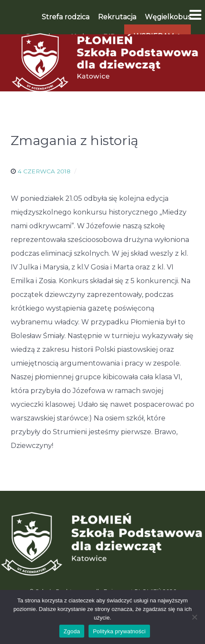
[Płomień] (102, 63)
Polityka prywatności (119, 631)
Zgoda (72, 631)
